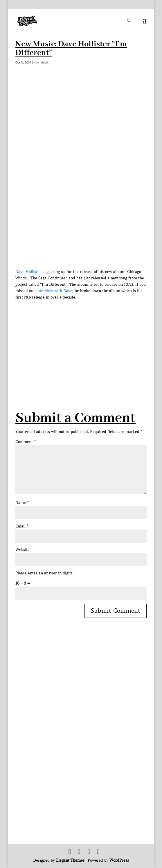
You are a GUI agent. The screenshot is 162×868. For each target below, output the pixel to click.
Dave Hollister (28, 272)
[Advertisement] (89, 341)
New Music (41, 62)
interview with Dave (54, 291)
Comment (25, 442)
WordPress (119, 860)
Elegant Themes (70, 860)
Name (22, 503)
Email (22, 526)
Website (22, 550)
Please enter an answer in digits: (45, 573)
